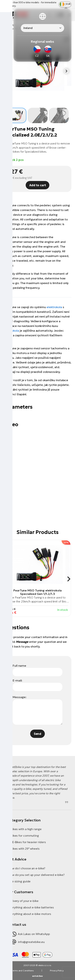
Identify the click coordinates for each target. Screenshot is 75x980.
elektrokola (54, 307)
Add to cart (38, 185)
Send (38, 734)
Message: (20, 697)
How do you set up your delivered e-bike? (36, 875)
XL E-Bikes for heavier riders (27, 842)
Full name (19, 666)
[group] (37, 578)
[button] (67, 71)
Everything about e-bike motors (30, 914)
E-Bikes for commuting (23, 836)
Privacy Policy (57, 971)
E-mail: (17, 680)
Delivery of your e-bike (23, 901)
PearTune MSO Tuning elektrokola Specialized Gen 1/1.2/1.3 (37, 592)
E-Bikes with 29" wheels (24, 849)
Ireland (28, 28)
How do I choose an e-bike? (27, 868)
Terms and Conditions (23, 971)
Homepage (10, 25)
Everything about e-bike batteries (31, 907)
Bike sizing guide (19, 881)
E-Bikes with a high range (25, 829)
